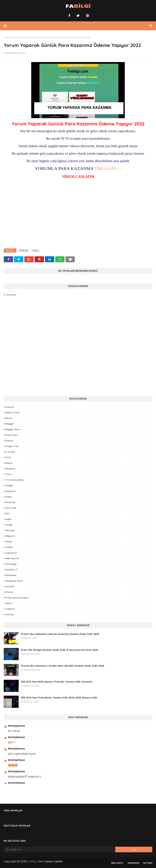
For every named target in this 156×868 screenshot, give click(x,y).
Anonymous (16, 726)
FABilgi (32, 861)
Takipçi (9, 525)
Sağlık (8, 519)
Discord (9, 441)
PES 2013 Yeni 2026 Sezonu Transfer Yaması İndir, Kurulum (57, 682)
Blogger (9, 424)
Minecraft (10, 502)
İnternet (24, 250)
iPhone (9, 592)
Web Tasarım (12, 558)
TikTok (9, 541)
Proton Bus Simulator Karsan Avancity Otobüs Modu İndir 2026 (60, 634)
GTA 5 (8, 474)
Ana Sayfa (9, 37)
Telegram (10, 536)
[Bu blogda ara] (59, 849)
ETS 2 (8, 457)
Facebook (10, 469)
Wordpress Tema (14, 581)
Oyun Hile (10, 508)
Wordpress (11, 575)
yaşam (9, 603)
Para (20, 37)
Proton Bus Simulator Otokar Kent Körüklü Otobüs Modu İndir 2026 (63, 666)
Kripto (8, 497)
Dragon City (12, 446)
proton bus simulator (17, 598)
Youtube (10, 586)
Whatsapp (11, 564)
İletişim (148, 863)
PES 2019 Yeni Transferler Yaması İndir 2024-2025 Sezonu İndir (59, 698)
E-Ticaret (10, 452)
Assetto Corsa (12, 413)
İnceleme (10, 609)
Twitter (9, 547)
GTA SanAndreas (14, 480)
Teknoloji (10, 530)
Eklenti (9, 463)
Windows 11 (11, 570)
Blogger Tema (13, 429)
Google (9, 485)
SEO (7, 513)
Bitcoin (9, 418)
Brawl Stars (11, 435)
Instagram (11, 491)
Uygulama (11, 553)
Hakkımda (134, 863)
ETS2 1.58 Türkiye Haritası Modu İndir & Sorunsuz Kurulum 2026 (59, 650)
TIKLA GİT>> (107, 168)
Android (9, 407)
